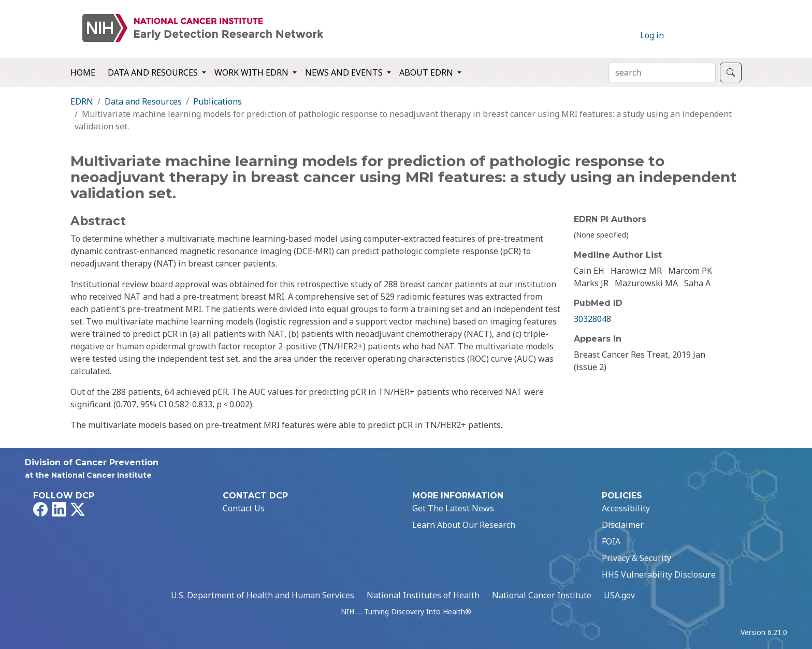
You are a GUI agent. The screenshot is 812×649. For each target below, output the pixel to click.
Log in (652, 35)
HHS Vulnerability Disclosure (659, 574)
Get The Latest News (453, 508)
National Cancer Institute (542, 595)
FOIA (611, 541)
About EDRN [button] (427, 72)
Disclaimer (623, 525)
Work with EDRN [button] (252, 72)
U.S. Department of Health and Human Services (263, 595)
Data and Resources (143, 101)
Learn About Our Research (464, 525)
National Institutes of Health (423, 595)
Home (83, 72)
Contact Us (244, 508)
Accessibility (626, 508)
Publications (218, 101)
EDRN (82, 101)
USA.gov (619, 595)
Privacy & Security (636, 558)
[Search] (662, 72)
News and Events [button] (345, 72)
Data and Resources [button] (154, 72)
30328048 (592, 319)
